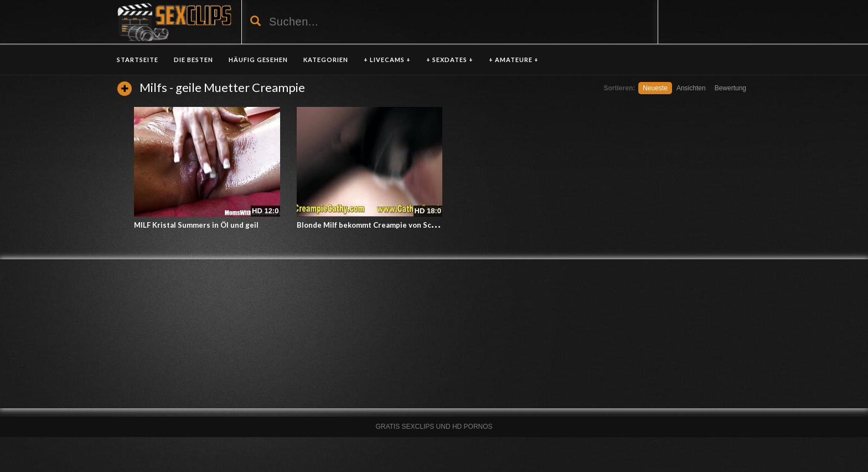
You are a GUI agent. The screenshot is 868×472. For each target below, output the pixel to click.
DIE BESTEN (193, 60)
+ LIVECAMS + (387, 60)
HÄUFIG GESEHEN (258, 60)
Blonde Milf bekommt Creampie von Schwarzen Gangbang (397, 225)
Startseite (138, 60)
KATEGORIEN (326, 60)
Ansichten (691, 88)
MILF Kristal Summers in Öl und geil (196, 225)
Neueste (655, 88)
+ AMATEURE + (514, 60)
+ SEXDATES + (450, 60)
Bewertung (730, 88)
